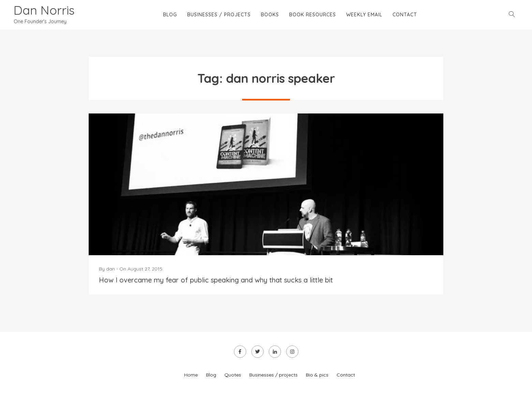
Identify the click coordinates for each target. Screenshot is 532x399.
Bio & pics (317, 375)
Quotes (233, 375)
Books (270, 15)
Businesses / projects (219, 15)
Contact (405, 15)
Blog (170, 15)
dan (110, 269)
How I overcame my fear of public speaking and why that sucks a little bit (216, 280)
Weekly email (364, 15)
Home (191, 375)
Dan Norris (44, 10)
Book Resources (313, 15)
